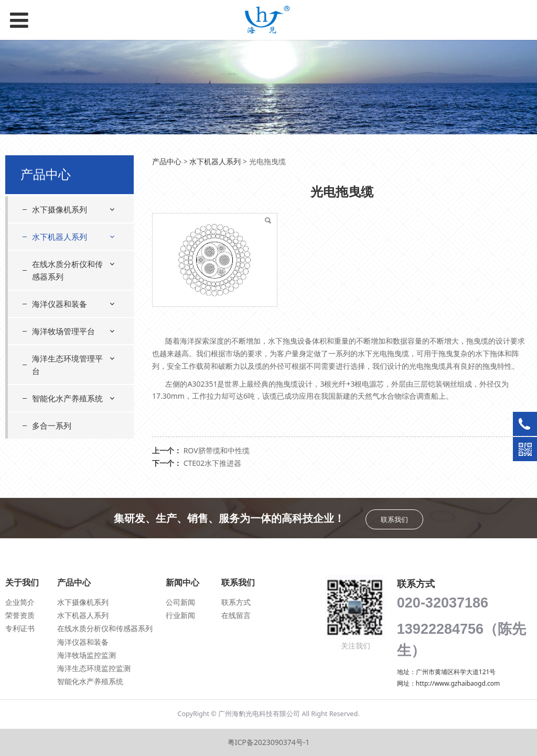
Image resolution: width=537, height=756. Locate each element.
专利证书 (20, 628)
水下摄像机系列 (60, 209)
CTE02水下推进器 (212, 463)
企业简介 (20, 602)
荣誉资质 (20, 615)
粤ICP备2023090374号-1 (269, 742)
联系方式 (236, 602)
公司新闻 (180, 602)
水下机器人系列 (60, 237)
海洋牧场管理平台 (63, 331)
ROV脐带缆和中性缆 (217, 450)
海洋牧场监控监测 (87, 655)
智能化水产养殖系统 (67, 398)
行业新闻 (180, 615)
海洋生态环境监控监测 (94, 668)
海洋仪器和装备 (60, 304)
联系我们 (394, 519)
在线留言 (236, 615)
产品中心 (167, 161)
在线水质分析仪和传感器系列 (67, 270)
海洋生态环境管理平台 (67, 365)
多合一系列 (52, 425)
